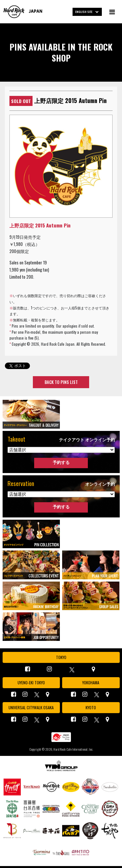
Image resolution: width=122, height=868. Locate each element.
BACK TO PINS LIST (61, 382)
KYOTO (91, 707)
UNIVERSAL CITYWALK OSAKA (31, 707)
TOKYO (61, 657)
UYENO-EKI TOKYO (31, 683)
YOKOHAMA (91, 683)
